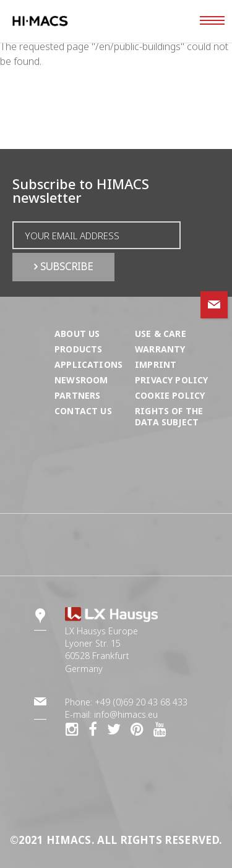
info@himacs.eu (126, 714)
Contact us (83, 411)
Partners (77, 395)
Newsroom (81, 380)
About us (77, 334)
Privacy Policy (171, 380)
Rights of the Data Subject (169, 416)
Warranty (160, 349)
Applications (88, 364)
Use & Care (161, 334)
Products (78, 349)
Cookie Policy (170, 395)
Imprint (156, 364)
